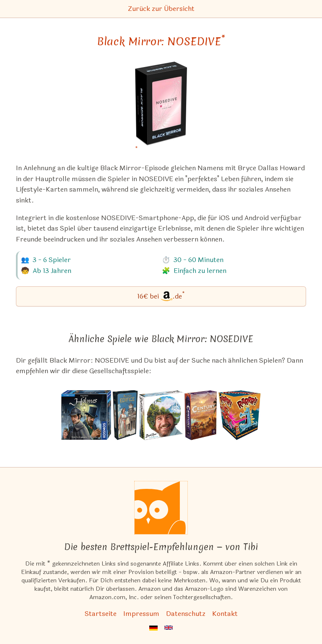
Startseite (101, 614)
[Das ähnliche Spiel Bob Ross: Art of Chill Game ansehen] (161, 415)
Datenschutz (186, 614)
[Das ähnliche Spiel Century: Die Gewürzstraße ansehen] (201, 415)
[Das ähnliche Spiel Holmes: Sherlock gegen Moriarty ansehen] (86, 415)
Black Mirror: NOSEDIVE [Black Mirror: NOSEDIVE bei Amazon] (161, 42)
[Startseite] (161, 508)
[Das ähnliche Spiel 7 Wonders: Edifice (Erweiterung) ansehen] (125, 415)
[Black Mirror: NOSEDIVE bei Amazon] (161, 109)
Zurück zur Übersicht (161, 9)
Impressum (141, 614)
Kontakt (225, 614)
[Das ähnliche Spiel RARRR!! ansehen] (239, 415)
